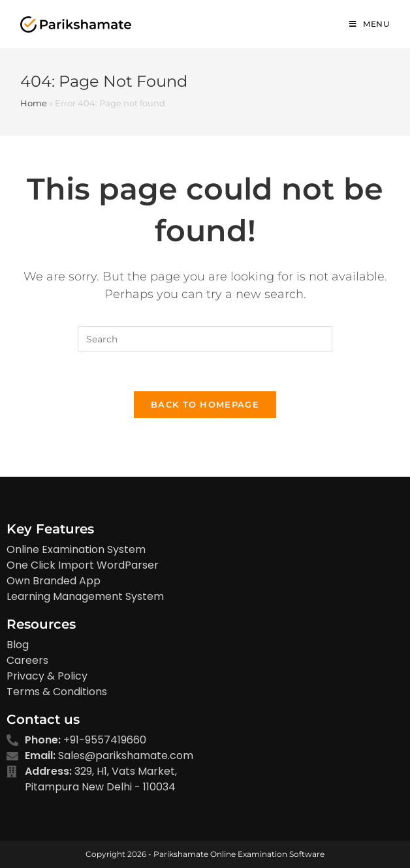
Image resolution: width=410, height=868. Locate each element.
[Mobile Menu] (370, 24)
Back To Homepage (205, 404)
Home (34, 103)
